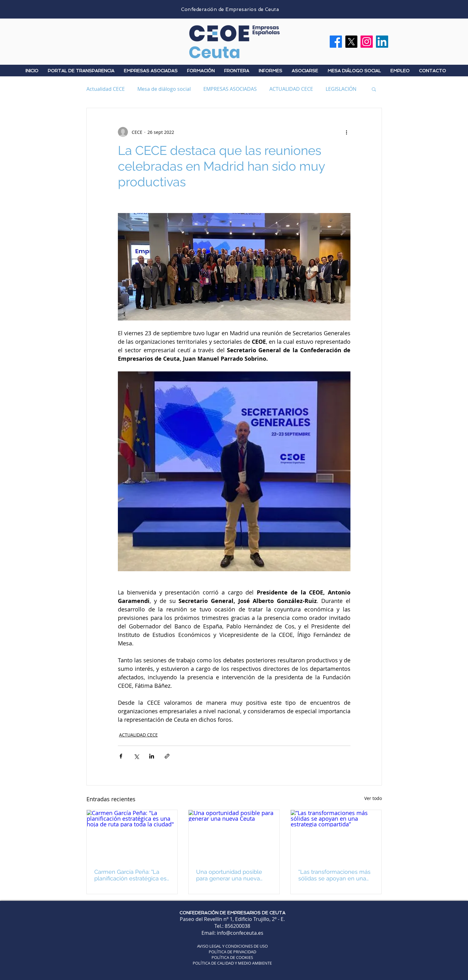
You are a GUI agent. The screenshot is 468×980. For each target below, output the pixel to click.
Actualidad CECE (106, 89)
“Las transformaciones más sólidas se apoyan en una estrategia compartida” (334, 875)
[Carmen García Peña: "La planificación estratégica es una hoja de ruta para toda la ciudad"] (132, 835)
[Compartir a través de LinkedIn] (152, 756)
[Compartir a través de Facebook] (121, 756)
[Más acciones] (347, 132)
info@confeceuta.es (240, 933)
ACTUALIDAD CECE (291, 89)
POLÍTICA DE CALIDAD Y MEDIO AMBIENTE (232, 963)
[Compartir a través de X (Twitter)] (136, 756)
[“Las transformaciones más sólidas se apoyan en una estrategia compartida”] (336, 835)
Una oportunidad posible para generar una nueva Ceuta (229, 875)
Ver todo (373, 798)
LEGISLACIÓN (341, 89)
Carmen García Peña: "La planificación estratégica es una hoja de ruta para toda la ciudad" (130, 875)
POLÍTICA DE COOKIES (232, 957)
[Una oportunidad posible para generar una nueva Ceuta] (234, 835)
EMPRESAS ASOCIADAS (230, 89)
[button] (374, 89)
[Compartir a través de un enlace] (167, 756)
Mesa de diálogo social (164, 89)
